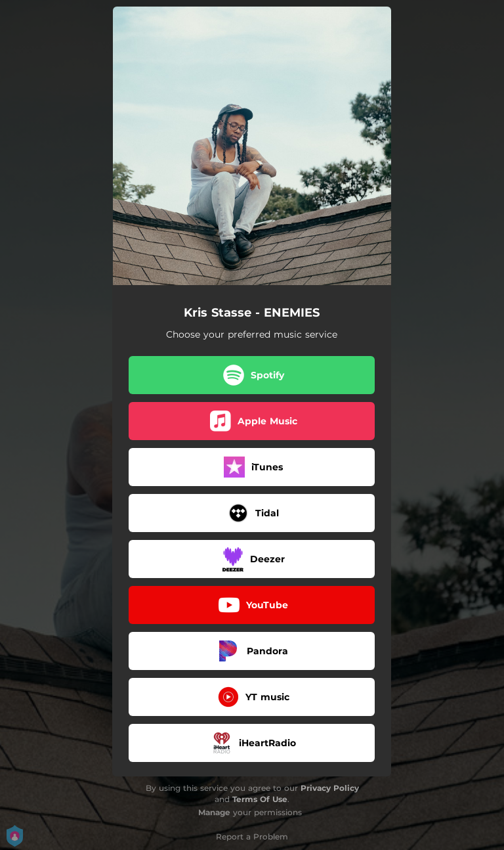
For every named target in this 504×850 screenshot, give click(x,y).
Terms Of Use (260, 799)
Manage (214, 812)
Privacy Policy (330, 788)
